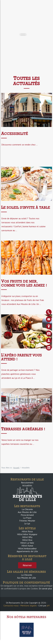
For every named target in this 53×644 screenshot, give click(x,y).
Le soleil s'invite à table (26, 208)
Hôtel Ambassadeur (27, 548)
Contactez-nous (11, 606)
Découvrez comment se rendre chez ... (20, 145)
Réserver (27, 565)
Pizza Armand (27, 515)
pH (48, 606)
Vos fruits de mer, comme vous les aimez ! (24, 283)
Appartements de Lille (27, 551)
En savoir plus (45, 588)
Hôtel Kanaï (27, 546)
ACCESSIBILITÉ (15, 134)
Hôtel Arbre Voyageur (27, 534)
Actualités (27, 485)
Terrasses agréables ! (23, 429)
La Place (27, 518)
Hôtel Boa (27, 540)
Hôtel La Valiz (27, 543)
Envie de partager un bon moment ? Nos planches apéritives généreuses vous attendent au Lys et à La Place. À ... (20, 374)
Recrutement (27, 483)
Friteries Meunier (27, 521)
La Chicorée (27, 509)
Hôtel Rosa (27, 531)
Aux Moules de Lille (27, 512)
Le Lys (27, 523)
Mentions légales (29, 606)
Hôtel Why (27, 537)
